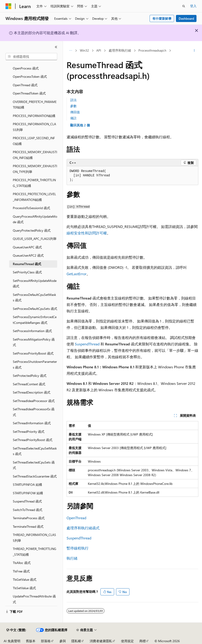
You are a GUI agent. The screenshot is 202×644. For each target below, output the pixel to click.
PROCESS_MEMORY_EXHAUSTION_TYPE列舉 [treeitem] (35, 169)
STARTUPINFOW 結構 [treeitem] (28, 493)
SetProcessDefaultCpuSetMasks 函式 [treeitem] (34, 297)
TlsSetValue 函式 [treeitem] (24, 588)
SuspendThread (87, 344)
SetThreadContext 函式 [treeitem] (29, 384)
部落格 (46, 641)
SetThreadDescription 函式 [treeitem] (32, 392)
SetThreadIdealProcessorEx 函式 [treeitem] (34, 412)
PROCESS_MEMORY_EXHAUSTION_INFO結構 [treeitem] (35, 155)
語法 (73, 100)
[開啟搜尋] (184, 6)
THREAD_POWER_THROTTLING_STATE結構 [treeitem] (35, 552)
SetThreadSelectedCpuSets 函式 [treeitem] (34, 465)
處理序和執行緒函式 (83, 528)
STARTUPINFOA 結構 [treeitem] (27, 484)
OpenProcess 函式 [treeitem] (26, 68)
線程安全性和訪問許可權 (87, 233)
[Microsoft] (8, 6)
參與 (63, 641)
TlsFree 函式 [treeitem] (21, 571)
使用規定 (127, 641)
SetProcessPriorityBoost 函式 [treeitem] (33, 353)
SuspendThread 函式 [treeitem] (27, 501)
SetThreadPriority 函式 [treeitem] (29, 432)
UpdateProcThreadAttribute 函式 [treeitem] (34, 599)
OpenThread (76, 518)
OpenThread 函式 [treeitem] (25, 85)
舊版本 (31, 641)
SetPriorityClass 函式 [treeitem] (27, 272)
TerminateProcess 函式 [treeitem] (29, 518)
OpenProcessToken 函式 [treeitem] (30, 76)
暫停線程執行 (78, 548)
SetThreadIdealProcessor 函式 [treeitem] (34, 401)
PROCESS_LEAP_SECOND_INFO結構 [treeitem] (34, 141)
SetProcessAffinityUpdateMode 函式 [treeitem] (35, 283)
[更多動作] (194, 51)
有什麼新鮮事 (162, 18)
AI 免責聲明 (12, 641)
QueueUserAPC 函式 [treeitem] (27, 247)
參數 (73, 106)
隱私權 (76, 641)
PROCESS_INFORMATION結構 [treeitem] (34, 116)
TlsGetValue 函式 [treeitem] (25, 579)
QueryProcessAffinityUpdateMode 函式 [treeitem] (35, 219)
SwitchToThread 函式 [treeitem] (28, 510)
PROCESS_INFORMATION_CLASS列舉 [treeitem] (34, 127)
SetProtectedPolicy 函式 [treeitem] (30, 376)
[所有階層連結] (71, 51)
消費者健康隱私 (101, 641)
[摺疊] (56, 47)
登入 (193, 6)
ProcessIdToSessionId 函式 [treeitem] (31, 208)
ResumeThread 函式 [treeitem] (27, 264)
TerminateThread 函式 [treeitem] (28, 526)
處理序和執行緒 (120, 50)
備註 (73, 118)
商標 (143, 641)
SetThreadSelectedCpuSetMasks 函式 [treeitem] (35, 451)
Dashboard (186, 18)
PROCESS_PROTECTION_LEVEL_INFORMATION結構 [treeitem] (34, 197)
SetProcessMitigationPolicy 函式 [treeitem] (34, 342)
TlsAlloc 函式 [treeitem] (22, 563)
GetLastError (77, 274)
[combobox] (31, 57)
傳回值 (75, 112)
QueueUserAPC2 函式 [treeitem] (28, 255)
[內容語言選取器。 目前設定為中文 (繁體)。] (16, 630)
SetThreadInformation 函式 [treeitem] (32, 423)
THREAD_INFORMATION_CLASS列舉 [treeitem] (34, 538)
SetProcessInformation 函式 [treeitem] (32, 331)
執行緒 (72, 558)
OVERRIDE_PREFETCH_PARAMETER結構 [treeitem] (35, 105)
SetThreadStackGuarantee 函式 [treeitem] (35, 476)
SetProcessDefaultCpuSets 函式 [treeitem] (35, 309)
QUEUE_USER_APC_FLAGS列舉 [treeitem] (35, 239)
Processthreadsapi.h (152, 50)
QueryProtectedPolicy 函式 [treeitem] (32, 230)
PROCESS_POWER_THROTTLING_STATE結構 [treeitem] (34, 183)
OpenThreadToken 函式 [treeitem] (29, 93)
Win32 (84, 50)
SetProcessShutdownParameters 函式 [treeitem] (35, 364)
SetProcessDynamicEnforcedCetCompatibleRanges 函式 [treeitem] (35, 320)
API (99, 50)
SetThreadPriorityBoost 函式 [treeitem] (33, 440)
